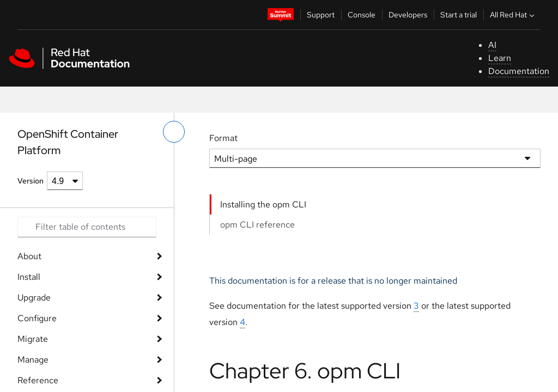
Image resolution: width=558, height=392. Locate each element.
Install (29, 277)
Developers (408, 15)
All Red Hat (513, 15)
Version (31, 181)
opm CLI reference (257, 225)
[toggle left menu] (174, 132)
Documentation (519, 71)
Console (362, 15)
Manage (33, 360)
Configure (37, 318)
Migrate (33, 339)
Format (223, 138)
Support (321, 15)
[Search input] (87, 227)
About (29, 256)
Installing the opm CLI (263, 204)
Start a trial (459, 15)
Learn (500, 58)
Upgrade (34, 298)
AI (492, 45)
